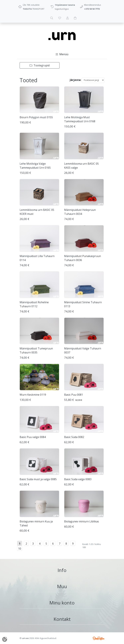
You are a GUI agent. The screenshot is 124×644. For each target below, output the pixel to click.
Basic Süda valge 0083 (78, 479)
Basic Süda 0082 (74, 437)
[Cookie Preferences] (5, 639)
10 (20, 549)
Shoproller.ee (99, 638)
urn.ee (25, 638)
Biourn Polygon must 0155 (36, 117)
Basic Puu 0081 (74, 395)
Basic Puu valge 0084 (33, 437)
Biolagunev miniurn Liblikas (82, 521)
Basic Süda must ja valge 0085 (38, 479)
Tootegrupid (40, 65)
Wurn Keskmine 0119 (33, 395)
